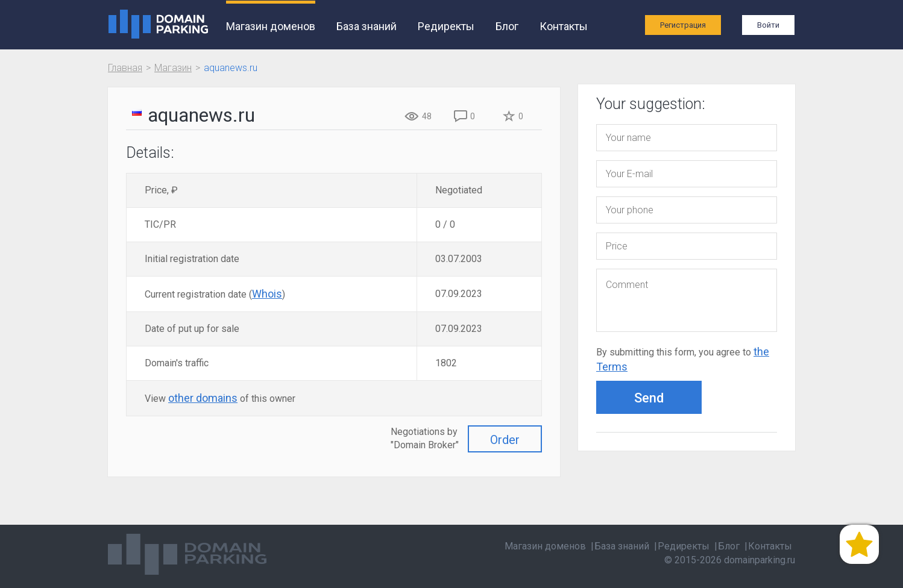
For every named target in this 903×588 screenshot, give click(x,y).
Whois (267, 294)
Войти (768, 25)
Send (649, 398)
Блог (507, 26)
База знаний (367, 26)
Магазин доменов (271, 26)
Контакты (564, 26)
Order (505, 440)
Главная (125, 68)
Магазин (173, 68)
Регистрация (683, 25)
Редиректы (446, 26)
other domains (203, 398)
